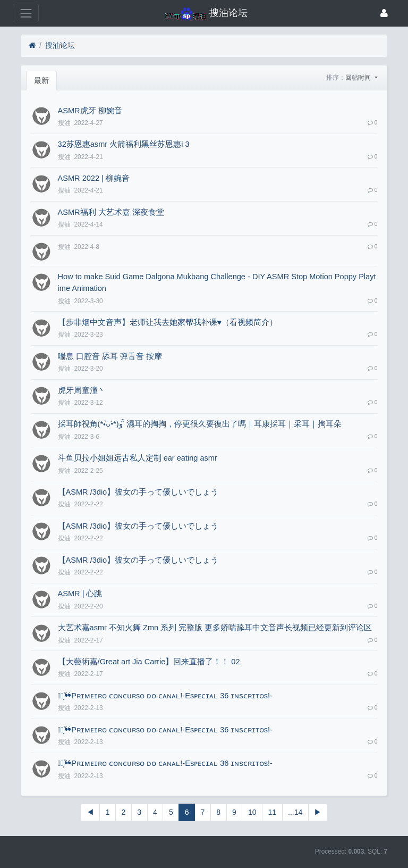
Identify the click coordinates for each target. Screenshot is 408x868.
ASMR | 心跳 (80, 594)
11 (272, 812)
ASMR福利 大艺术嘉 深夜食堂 (111, 212)
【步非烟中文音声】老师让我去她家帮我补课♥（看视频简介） (168, 322)
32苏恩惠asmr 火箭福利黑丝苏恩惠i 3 (124, 144)
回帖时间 (359, 78)
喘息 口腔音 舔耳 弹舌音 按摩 (110, 356)
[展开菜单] (26, 13)
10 (252, 812)
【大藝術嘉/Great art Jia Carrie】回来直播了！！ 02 (149, 662)
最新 (41, 80)
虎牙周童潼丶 (82, 390)
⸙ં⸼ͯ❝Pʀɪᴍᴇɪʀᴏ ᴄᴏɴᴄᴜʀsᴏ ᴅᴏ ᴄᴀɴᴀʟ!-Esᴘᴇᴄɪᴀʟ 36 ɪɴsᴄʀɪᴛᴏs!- (165, 696)
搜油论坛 (60, 45)
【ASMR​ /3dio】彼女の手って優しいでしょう (138, 492)
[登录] (384, 13)
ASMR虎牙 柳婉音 (90, 111)
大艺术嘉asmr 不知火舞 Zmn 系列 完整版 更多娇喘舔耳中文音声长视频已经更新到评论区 (215, 628)
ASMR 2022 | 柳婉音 (94, 178)
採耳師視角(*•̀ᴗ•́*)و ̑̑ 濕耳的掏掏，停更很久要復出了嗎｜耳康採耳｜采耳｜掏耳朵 (200, 424)
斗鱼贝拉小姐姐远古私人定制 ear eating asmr (138, 458)
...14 (295, 812)
